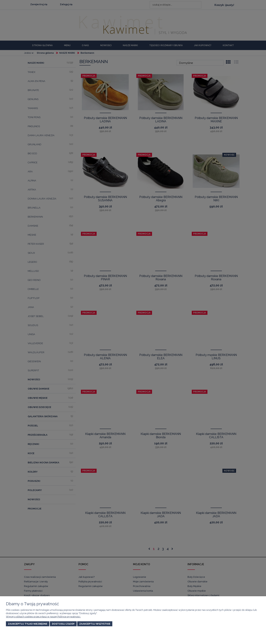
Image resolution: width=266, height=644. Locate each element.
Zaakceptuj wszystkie (95, 624)
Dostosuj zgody (63, 624)
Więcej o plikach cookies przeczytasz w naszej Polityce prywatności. (43, 617)
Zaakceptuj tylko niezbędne (28, 624)
